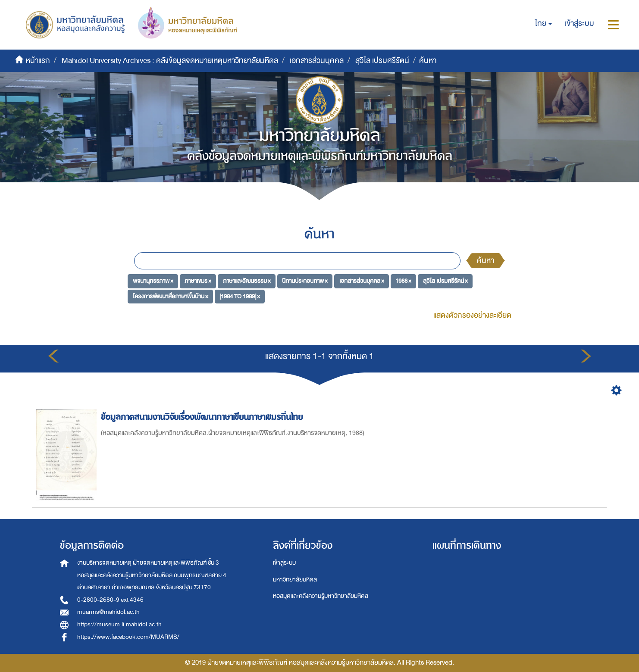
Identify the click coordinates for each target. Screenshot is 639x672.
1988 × (403, 281)
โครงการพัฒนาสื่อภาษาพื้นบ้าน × (171, 296)
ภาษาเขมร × (198, 281)
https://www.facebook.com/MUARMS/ (128, 637)
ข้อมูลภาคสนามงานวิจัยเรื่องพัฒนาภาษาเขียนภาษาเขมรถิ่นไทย (203, 417)
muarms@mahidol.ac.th (108, 612)
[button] (543, 24)
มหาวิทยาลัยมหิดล (295, 580)
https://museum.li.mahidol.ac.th (119, 624)
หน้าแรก (38, 61)
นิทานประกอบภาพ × (305, 281)
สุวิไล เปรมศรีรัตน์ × (445, 281)
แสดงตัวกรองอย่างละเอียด (472, 315)
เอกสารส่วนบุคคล (317, 61)
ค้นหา (486, 261)
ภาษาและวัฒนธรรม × (247, 281)
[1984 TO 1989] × (240, 296)
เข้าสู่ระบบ (284, 563)
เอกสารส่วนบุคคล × (362, 281)
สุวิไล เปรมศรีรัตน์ (382, 61)
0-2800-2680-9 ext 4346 (110, 600)
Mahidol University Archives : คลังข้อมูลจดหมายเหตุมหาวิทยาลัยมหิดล (170, 61)
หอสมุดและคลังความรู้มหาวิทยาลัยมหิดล (321, 596)
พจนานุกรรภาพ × (153, 281)
